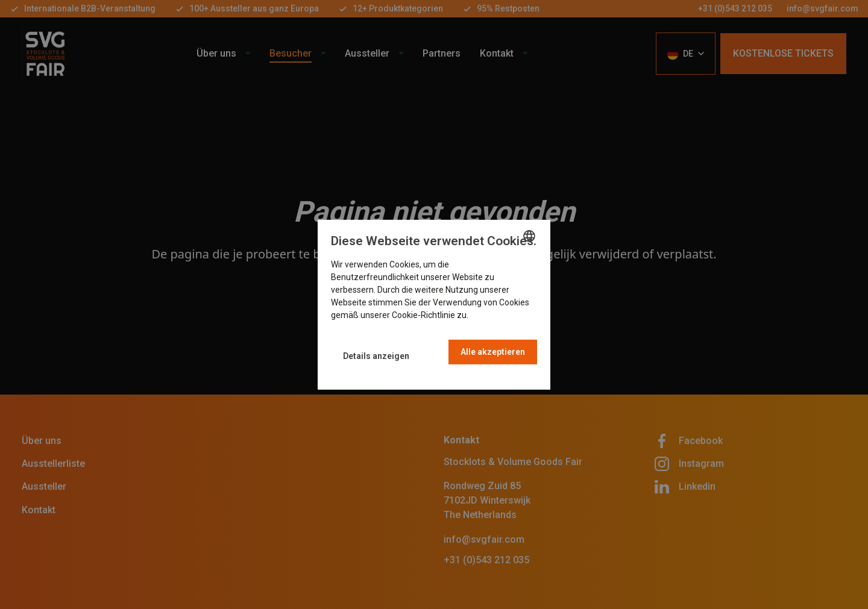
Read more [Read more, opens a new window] (491, 315)
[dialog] (434, 304)
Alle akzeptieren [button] (493, 352)
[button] (376, 356)
